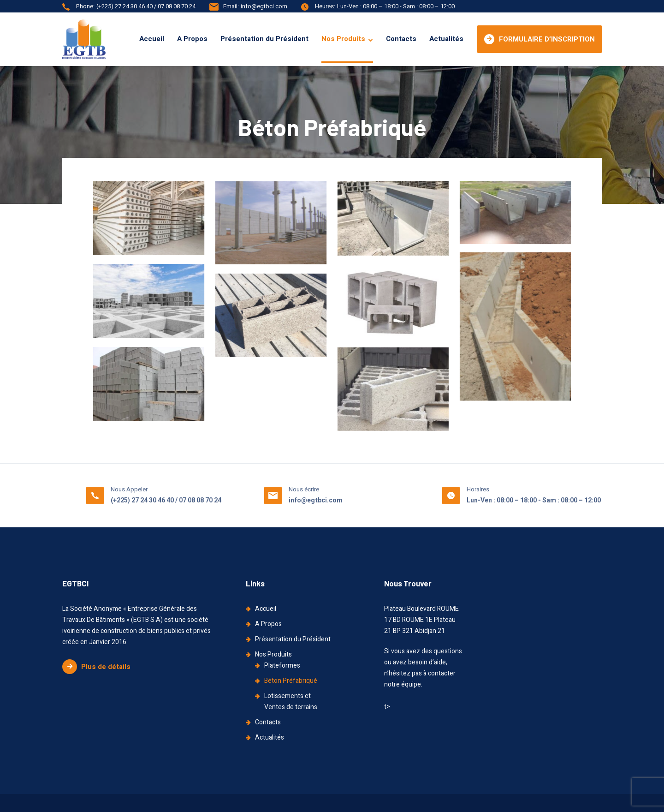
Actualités (446, 39)
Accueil (152, 39)
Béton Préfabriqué (291, 681)
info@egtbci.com (264, 6)
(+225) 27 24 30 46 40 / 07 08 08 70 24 (146, 6)
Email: (231, 6)
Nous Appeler (129, 489)
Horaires (478, 489)
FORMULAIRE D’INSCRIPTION (539, 39)
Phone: (85, 6)
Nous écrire (304, 489)
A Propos (192, 39)
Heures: (325, 6)
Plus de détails (96, 667)
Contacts (401, 39)
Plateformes (282, 666)
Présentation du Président (264, 39)
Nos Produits (343, 39)
